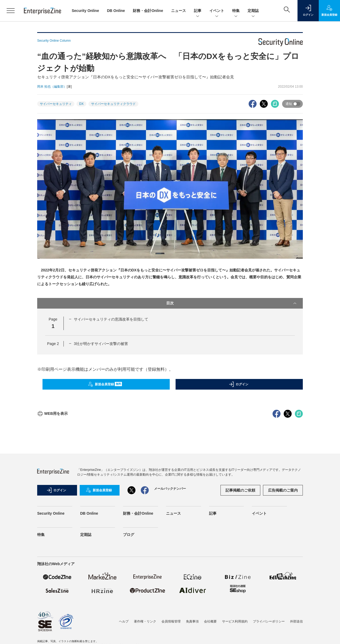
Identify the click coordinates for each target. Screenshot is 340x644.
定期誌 (253, 11)
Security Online (85, 11)
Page (53, 344)
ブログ (129, 630)
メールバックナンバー (170, 584)
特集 (236, 11)
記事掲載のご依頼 (240, 586)
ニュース (178, 11)
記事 (198, 11)
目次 (232, 303)
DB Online (116, 11)
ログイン (239, 384)
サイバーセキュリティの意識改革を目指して (111, 319)
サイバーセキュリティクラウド (113, 104)
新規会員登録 (105, 384)
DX (81, 104)
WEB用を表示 (52, 509)
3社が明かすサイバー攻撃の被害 (101, 344)
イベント (217, 11)
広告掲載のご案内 (283, 586)
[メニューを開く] (11, 11)
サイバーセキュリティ (56, 104)
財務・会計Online (148, 11)
